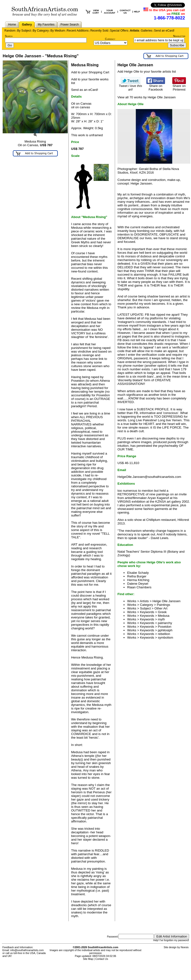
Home (12, 25)
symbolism (165, 638)
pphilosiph (165, 630)
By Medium (58, 31)
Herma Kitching (138, 580)
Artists (134, 31)
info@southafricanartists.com (27, 950)
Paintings (163, 605)
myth (161, 619)
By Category (41, 31)
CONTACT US (125, 12)
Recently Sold (99, 31)
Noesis (185, 947)
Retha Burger (137, 576)
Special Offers (119, 31)
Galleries (146, 31)
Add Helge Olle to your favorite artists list (147, 72)
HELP (137, 12)
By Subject (24, 31)
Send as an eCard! (85, 90)
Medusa (163, 616)
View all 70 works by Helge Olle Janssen (147, 97)
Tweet (131, 86)
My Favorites (46, 25)
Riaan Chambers (139, 587)
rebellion (164, 634)
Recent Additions (78, 31)
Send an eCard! (164, 31)
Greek (162, 612)
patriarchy (165, 623)
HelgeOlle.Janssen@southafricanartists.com (149, 477)
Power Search (70, 25)
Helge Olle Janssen (166, 601)
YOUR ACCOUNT (110, 12)
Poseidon (165, 627)
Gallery (27, 25)
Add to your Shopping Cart (90, 72)
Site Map (88, 959)
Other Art (161, 608)
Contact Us (102, 959)
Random (10, 31)
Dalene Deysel (138, 584)
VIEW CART (96, 12)
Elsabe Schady (138, 573)
